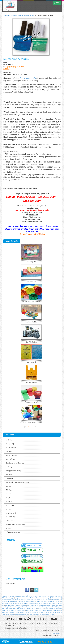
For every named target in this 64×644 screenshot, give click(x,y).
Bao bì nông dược (57, 605)
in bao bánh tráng (7, 609)
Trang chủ (6, 15)
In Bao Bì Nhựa (20, 612)
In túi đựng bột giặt (56, 600)
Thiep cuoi (41, 609)
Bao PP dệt (10, 478)
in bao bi (12, 614)
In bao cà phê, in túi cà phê (33, 600)
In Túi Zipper (56, 611)
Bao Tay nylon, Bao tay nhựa (16, 525)
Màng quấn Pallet (20, 607)
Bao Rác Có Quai (31, 382)
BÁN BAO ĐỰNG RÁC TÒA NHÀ (31, 422)
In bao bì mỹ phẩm (18, 609)
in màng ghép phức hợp (44, 605)
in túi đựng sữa (45, 600)
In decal (9, 494)
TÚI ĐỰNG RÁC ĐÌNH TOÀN (31, 302)
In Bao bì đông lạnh (56, 607)
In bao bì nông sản (32, 607)
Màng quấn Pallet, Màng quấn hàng (18, 482)
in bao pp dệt (47, 598)
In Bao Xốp (5, 611)
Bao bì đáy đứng (20, 600)
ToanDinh (56, 633)
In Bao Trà (48, 612)
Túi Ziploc (35, 596)
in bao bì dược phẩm (44, 607)
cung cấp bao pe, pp (21, 598)
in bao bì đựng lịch (34, 614)
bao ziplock (43, 596)
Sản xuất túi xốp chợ (13, 532)
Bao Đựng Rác (10, 612)
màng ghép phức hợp (8, 600)
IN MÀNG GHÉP (12, 513)
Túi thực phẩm (49, 609)
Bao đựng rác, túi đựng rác (26, 15)
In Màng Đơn (30, 611)
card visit (9, 452)
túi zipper (53, 614)
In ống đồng (10, 444)
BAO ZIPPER (10, 521)
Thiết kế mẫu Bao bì (42, 601)
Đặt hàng (6, 69)
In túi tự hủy (10, 505)
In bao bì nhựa (11, 448)
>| (38, 427)
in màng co (25, 603)
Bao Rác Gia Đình (31, 322)
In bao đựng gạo (9, 598)
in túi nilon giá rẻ (45, 614)
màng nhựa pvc (31, 605)
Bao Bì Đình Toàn (31, 612)
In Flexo (9, 509)
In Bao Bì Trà (56, 612)
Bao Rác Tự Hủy (31, 342)
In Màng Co (13, 611)
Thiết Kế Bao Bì (11, 459)
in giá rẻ (9, 528)
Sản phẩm (14, 15)
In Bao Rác (38, 611)
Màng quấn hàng (27, 596)
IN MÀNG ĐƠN (11, 517)
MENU (57, 3)
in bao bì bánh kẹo (21, 605)
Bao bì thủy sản (34, 603)
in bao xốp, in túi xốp (54, 601)
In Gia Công (28, 609)
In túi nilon (9, 440)
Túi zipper (9, 490)
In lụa (8, 498)
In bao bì (9, 502)
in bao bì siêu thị (57, 598)
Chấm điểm (20, 67)
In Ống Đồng (58, 609)
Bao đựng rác (31, 282)
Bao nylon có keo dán (8, 596)
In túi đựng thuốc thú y (8, 607)
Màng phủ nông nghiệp (14, 471)
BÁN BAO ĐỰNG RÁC (31, 402)
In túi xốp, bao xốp (12, 467)
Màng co (9, 475)
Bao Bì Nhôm (31, 598)
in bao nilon (39, 598)
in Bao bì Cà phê (52, 603)
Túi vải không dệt (12, 455)
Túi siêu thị (10, 486)
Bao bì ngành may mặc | (17, 601)
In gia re (35, 609)
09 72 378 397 (46, 642)
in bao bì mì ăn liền (29, 601)
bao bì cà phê (41, 612)
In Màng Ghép (21, 611)
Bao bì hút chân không (15, 603)
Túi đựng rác (31, 262)
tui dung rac (25, 614)
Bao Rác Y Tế (31, 362)
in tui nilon (18, 614)
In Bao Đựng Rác (47, 611)
